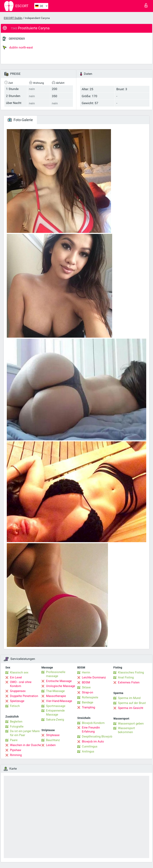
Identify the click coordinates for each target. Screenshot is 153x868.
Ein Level (16, 677)
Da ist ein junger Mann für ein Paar (25, 733)
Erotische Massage (59, 681)
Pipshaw (16, 750)
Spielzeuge (17, 701)
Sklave (86, 687)
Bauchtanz (53, 740)
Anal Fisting (126, 677)
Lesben (51, 745)
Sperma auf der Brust (132, 703)
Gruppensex (18, 691)
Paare (14, 740)
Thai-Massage (55, 691)
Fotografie (17, 727)
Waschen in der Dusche (25, 745)
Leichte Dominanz (94, 677)
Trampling (88, 707)
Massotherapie (56, 696)
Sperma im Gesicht (131, 708)
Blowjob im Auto (93, 741)
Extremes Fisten (129, 682)
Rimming (16, 755)
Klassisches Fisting (131, 672)
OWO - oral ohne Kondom (21, 684)
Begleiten (16, 722)
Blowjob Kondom (93, 723)
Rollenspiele (90, 697)
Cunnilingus (90, 746)
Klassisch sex (19, 672)
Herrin (86, 672)
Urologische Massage (61, 686)
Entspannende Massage (55, 713)
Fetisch (15, 706)
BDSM (86, 682)
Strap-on (87, 692)
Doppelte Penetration (24, 696)
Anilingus (88, 751)
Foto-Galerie (20, 120)
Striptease (53, 735)
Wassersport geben (131, 724)
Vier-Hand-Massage (59, 701)
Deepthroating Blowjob (97, 737)
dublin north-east (18, 47)
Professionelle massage (56, 674)
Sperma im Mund (129, 698)
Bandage (88, 702)
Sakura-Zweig (55, 720)
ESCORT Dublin (13, 18)
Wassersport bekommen (126, 730)
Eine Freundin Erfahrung (91, 730)
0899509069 (17, 39)
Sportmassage (56, 706)
